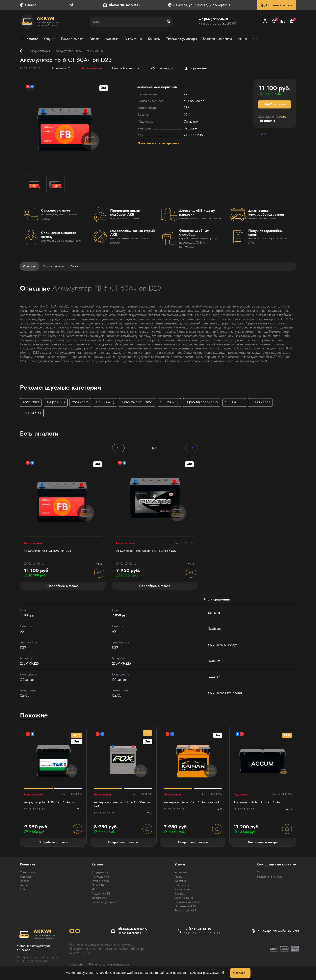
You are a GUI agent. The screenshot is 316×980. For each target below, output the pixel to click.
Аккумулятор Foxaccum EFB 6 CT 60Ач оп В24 (121, 805)
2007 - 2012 (31, 403)
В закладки (162, 69)
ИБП (95, 890)
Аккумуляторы (40, 51)
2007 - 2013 (82, 403)
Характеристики (55, 266)
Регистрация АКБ (185, 912)
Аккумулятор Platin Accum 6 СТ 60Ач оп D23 (148, 552)
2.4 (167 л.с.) (241, 403)
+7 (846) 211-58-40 (213, 19)
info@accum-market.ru (124, 5)
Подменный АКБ (185, 907)
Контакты (25, 878)
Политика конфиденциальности (113, 966)
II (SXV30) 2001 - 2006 (141, 403)
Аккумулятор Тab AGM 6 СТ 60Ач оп (50, 803)
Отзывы (78, 266)
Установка (181, 874)
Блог (23, 890)
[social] (72, 932)
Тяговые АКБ (99, 899)
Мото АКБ (98, 886)
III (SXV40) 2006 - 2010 (207, 403)
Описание (30, 266)
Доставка (180, 882)
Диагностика (183, 890)
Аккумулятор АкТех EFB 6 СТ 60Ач (258, 803)
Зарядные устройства (105, 903)
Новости (25, 882)
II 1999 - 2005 (268, 403)
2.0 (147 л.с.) (107, 403)
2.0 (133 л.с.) (32, 413)
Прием (179, 878)
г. (281, 116)
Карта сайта (77, 966)
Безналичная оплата (188, 903)
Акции (24, 886)
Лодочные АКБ (101, 895)
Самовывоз (182, 886)
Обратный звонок (277, 5)
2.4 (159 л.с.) (174, 403)
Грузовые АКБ (100, 882)
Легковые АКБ (100, 878)
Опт (259, 874)
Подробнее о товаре (53, 843)
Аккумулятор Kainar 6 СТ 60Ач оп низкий (188, 805)
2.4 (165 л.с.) (57, 403)
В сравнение (195, 69)
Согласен (240, 973)
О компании (28, 874)
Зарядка (180, 895)
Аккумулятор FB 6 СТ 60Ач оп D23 (49, 552)
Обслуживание (184, 899)
